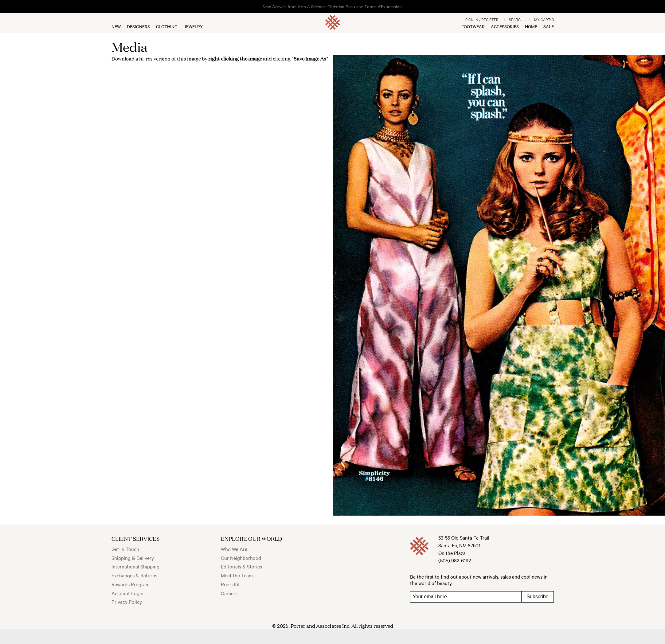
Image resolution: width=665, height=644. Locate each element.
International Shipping (135, 566)
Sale (549, 26)
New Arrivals (275, 6)
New (116, 26)
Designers (138, 26)
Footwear (473, 26)
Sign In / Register (482, 19)
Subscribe (537, 597)
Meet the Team (237, 575)
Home (531, 26)
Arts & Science (312, 6)
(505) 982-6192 (455, 560)
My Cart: (544, 19)
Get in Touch (125, 549)
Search (516, 19)
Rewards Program (131, 584)
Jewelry (193, 26)
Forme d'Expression (383, 6)
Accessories (505, 26)
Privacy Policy (127, 602)
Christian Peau (341, 6)
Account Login (127, 593)
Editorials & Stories (241, 566)
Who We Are (234, 549)
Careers (229, 593)
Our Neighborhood (241, 558)
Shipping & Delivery (133, 558)
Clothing (167, 26)
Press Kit (230, 584)
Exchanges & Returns (134, 575)
